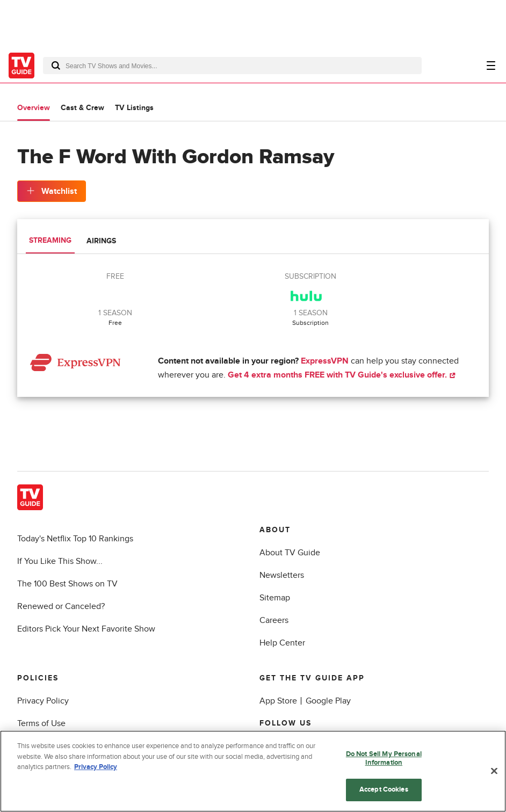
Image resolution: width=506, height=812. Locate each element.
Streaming (50, 240)
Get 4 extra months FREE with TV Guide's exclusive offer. (342, 375)
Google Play (328, 701)
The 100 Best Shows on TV (67, 584)
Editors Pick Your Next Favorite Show (86, 629)
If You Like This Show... (60, 561)
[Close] (494, 772)
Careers (274, 620)
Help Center (282, 643)
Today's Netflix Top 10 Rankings (75, 539)
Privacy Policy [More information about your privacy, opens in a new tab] (96, 769)
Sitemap (275, 598)
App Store (278, 701)
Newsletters (282, 575)
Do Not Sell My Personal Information (384, 760)
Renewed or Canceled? (61, 606)
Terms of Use (41, 723)
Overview (34, 108)
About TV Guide (290, 553)
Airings (101, 241)
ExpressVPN (325, 361)
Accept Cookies (384, 791)
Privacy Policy (43, 701)
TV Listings (134, 108)
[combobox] (232, 66)
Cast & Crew (82, 108)
